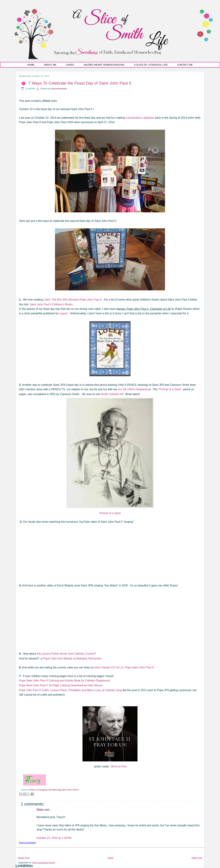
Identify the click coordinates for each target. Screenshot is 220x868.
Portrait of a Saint (110, 513)
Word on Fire (119, 766)
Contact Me (185, 65)
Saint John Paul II (70, 790)
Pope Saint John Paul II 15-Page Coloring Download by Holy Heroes (61, 685)
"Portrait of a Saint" (170, 389)
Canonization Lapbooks (140, 118)
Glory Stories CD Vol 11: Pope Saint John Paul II (124, 667)
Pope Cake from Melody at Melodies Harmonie (72, 658)
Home (31, 65)
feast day (56, 790)
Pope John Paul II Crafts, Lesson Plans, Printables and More (56, 690)
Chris (40, 810)
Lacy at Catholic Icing (109, 690)
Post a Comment (27, 843)
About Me (50, 65)
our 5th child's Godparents (134, 389)
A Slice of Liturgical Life (151, 65)
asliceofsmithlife (59, 89)
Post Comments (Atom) (44, 863)
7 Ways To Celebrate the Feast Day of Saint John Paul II (80, 83)
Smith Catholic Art (112, 394)
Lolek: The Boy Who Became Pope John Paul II (73, 300)
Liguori (63, 313)
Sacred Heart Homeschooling (104, 65)
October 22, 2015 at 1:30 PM (54, 838)
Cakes (70, 65)
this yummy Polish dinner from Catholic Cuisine (65, 654)
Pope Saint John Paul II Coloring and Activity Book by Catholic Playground (65, 681)
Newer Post (24, 858)
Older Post (197, 858)
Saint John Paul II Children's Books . (52, 304)
